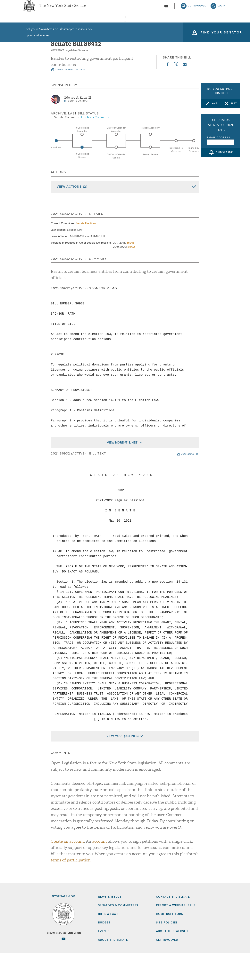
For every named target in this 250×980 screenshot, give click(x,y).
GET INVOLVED (167, 966)
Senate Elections (86, 250)
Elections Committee (96, 143)
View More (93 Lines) (122, 762)
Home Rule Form (170, 940)
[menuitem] (34, 25)
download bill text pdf (70, 96)
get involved (197, 10)
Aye (215, 103)
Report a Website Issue (176, 932)
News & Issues (34, 25)
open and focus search (222, 26)
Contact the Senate (173, 923)
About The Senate (192, 25)
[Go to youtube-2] (166, 10)
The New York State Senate (62, 10)
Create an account (67, 868)
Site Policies (167, 949)
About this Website (172, 958)
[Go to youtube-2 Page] (63, 965)
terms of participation (71, 887)
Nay (234, 103)
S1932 (131, 273)
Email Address (219, 138)
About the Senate (113, 966)
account (100, 868)
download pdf (190, 480)
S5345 (130, 269)
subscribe (225, 153)
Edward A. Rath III (78, 124)
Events (157, 25)
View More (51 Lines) (123, 469)
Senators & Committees (81, 25)
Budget (104, 949)
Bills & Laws (126, 25)
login (222, 10)
